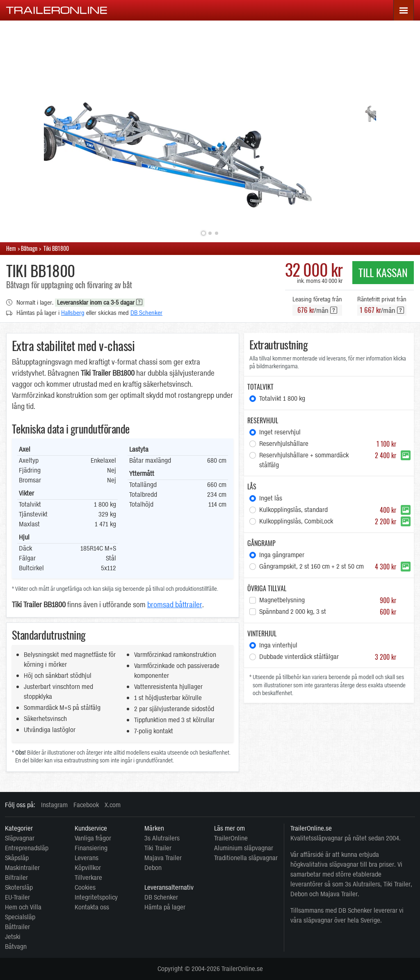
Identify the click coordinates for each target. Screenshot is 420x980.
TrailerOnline (231, 838)
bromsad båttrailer (175, 605)
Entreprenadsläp (27, 848)
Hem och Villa (23, 907)
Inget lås (271, 498)
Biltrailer (16, 878)
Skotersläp (19, 887)
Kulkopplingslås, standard (328, 510)
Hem (11, 248)
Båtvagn (16, 947)
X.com (113, 805)
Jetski (13, 937)
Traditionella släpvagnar (246, 858)
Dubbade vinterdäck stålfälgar (328, 657)
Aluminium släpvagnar (244, 848)
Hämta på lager (165, 907)
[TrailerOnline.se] (57, 10)
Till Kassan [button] (383, 272)
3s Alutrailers (162, 838)
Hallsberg (73, 313)
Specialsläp (20, 917)
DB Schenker (146, 313)
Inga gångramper (282, 555)
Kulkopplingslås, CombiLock (328, 521)
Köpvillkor (88, 868)
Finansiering (91, 848)
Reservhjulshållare (328, 444)
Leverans (87, 858)
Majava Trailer (163, 858)
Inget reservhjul (280, 432)
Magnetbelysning (328, 600)
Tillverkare (88, 878)
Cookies (85, 887)
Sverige (370, 920)
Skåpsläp (17, 858)
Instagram (54, 805)
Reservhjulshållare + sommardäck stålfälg (328, 460)
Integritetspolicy (96, 897)
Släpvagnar (20, 838)
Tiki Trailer (158, 848)
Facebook (86, 805)
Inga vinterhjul (278, 645)
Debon (153, 868)
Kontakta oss (92, 907)
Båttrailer (17, 927)
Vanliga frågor (93, 838)
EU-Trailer (17, 897)
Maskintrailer (22, 868)
